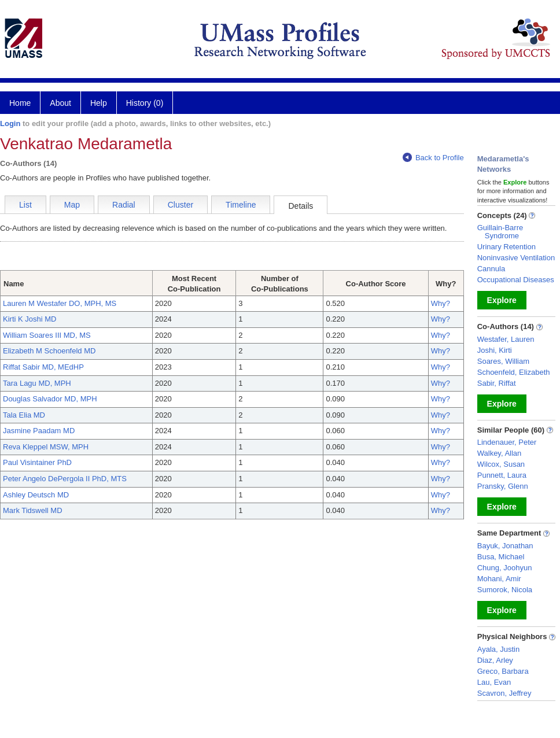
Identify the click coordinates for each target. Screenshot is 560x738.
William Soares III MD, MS (47, 335)
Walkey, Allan (500, 453)
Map (72, 205)
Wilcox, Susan (501, 464)
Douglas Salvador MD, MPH (50, 399)
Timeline (241, 205)
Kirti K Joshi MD (30, 319)
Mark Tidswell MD (33, 510)
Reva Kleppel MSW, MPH (46, 447)
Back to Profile (433, 158)
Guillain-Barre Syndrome (500, 232)
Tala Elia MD (24, 415)
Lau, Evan (494, 682)
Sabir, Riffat (497, 383)
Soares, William (503, 361)
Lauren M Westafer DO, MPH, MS (60, 303)
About (60, 103)
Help (99, 103)
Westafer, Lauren (506, 339)
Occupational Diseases (516, 280)
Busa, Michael (501, 557)
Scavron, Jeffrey (504, 693)
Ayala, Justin (498, 649)
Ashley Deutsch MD (36, 495)
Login (10, 123)
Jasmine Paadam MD (39, 431)
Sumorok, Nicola (505, 590)
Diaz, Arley (495, 660)
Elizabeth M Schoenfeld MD (49, 351)
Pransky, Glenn (503, 486)
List (25, 205)
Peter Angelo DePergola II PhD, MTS (65, 479)
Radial (124, 205)
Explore (502, 300)
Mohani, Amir (499, 579)
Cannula (491, 269)
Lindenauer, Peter (507, 442)
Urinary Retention (506, 247)
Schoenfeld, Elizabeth (514, 372)
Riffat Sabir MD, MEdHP (43, 367)
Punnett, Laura (502, 475)
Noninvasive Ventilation (516, 258)
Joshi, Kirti (495, 350)
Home (20, 103)
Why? (441, 303)
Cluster (180, 205)
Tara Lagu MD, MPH (37, 383)
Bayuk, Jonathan (505, 546)
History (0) (145, 103)
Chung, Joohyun (505, 568)
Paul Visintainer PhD (37, 462)
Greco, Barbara (503, 671)
